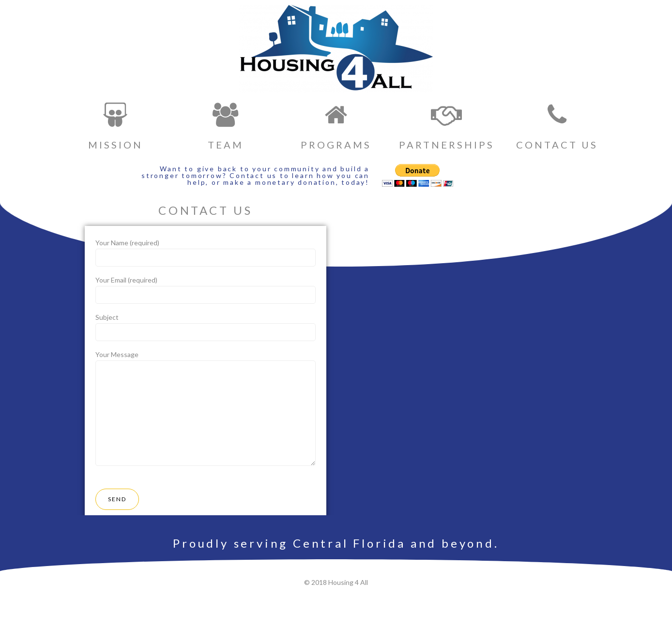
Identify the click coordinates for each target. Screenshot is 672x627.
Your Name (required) (206, 253)
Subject (206, 327)
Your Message (206, 410)
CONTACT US (557, 145)
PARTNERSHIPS (447, 145)
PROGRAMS (336, 145)
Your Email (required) (206, 290)
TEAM (226, 145)
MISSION (115, 145)
